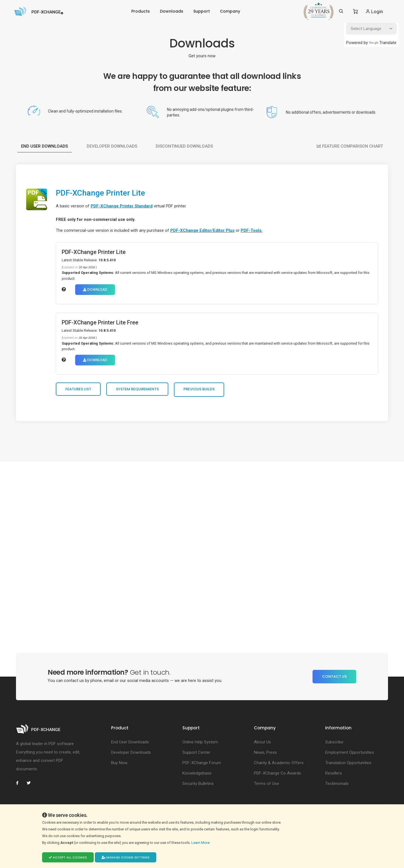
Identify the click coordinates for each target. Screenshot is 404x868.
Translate (383, 43)
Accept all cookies (68, 857)
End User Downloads (45, 144)
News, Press (265, 754)
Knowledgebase (197, 775)
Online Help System (200, 744)
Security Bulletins (198, 785)
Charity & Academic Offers (279, 765)
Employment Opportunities (350, 754)
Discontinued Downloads (185, 144)
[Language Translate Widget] (371, 29)
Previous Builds (201, 391)
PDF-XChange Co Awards (277, 775)
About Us (262, 744)
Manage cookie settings (126, 857)
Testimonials (337, 785)
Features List (80, 391)
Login (374, 11)
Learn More (201, 843)
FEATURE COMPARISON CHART (350, 144)
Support (202, 11)
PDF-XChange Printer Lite (105, 193)
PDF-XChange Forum (202, 765)
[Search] (341, 11)
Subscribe (334, 744)
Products (141, 11)
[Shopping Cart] (355, 12)
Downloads (172, 11)
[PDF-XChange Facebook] (20, 785)
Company (230, 11)
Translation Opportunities (348, 765)
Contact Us (334, 678)
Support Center (196, 754)
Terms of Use (267, 785)
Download (97, 289)
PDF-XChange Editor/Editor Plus (204, 230)
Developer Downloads (113, 144)
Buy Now (119, 765)
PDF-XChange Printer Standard (123, 206)
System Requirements (139, 391)
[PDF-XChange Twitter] (31, 785)
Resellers (334, 775)
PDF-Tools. (253, 230)
